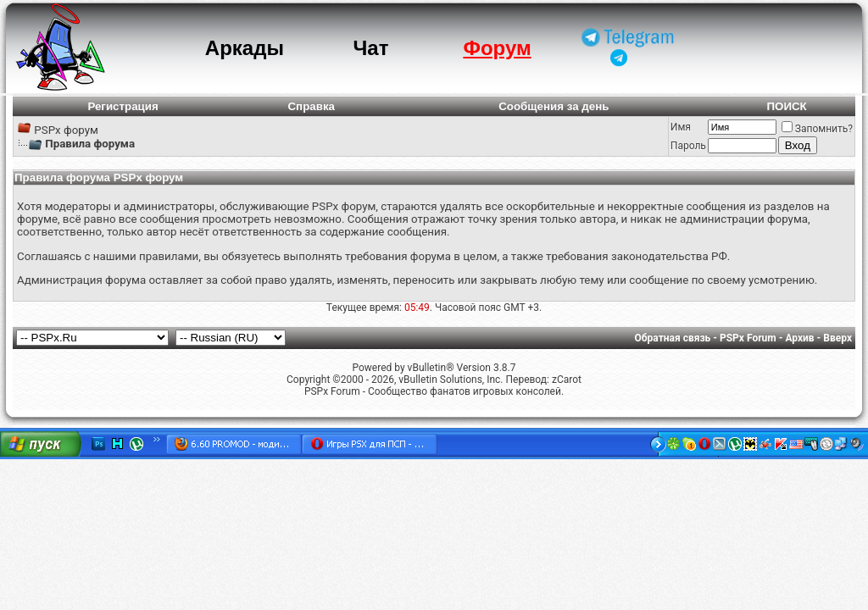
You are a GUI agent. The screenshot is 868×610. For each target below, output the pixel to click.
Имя (681, 127)
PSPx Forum (748, 338)
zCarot (567, 380)
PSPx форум (66, 130)
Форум (497, 48)
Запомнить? (817, 129)
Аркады (245, 48)
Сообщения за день (554, 106)
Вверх (837, 338)
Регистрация (122, 106)
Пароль (688, 146)
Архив (799, 338)
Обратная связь (673, 338)
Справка (311, 106)
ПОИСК (786, 106)
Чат (370, 48)
